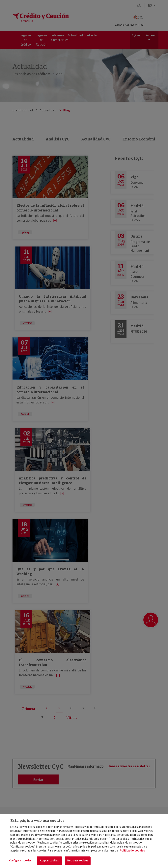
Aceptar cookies (49, 861)
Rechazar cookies (78, 861)
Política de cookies (132, 850)
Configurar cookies (20, 861)
